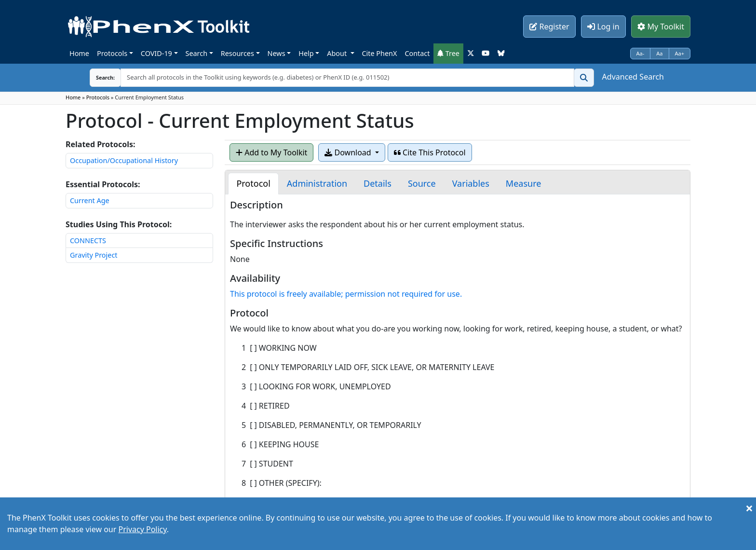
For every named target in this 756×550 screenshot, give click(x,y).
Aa (659, 53)
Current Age (90, 200)
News (277, 53)
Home (79, 53)
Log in (603, 27)
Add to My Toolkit (271, 152)
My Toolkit (661, 27)
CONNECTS (88, 241)
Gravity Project (94, 255)
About (338, 53)
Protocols (112, 53)
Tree (448, 53)
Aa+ (680, 53)
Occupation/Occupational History (124, 160)
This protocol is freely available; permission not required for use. (346, 294)
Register (549, 27)
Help (306, 53)
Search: (98, 77)
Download (349, 152)
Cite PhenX (380, 53)
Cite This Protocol (430, 152)
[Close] (749, 508)
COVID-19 (156, 53)
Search (197, 53)
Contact (417, 53)
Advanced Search (633, 77)
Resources (237, 53)
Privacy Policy (142, 529)
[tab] (253, 184)
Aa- (641, 53)
